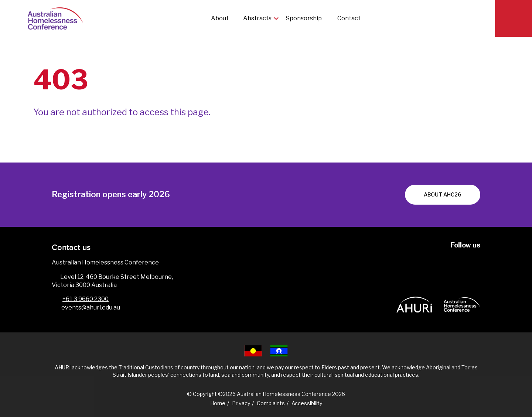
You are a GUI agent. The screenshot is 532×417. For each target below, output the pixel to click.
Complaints (271, 403)
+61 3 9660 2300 (86, 299)
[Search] (514, 18)
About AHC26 (443, 194)
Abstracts (257, 18)
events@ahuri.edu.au (91, 307)
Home (218, 403)
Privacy (241, 403)
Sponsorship (304, 18)
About (220, 18)
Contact (349, 18)
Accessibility (307, 403)
